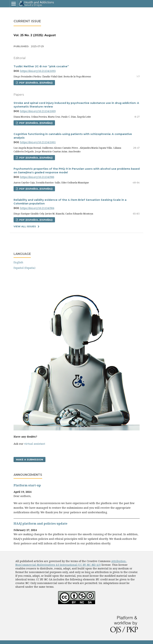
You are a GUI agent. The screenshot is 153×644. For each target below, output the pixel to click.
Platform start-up (27, 485)
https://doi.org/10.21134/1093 (38, 71)
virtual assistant (35, 444)
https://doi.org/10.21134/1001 (38, 142)
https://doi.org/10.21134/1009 (38, 111)
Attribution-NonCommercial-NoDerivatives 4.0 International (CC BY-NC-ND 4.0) (71, 563)
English (18, 262)
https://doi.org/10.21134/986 (37, 177)
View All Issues (25, 226)
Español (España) (24, 268)
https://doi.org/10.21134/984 (37, 208)
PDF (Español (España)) (36, 83)
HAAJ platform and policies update (40, 524)
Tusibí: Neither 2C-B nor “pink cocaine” (41, 66)
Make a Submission (30, 460)
